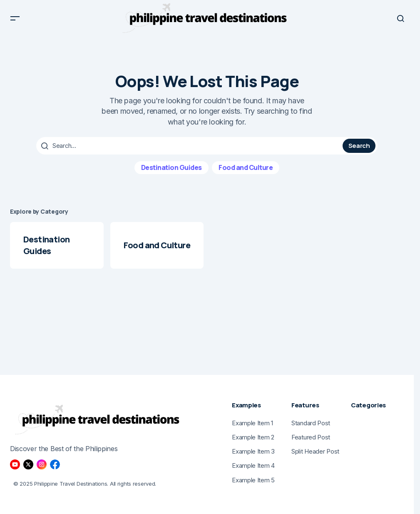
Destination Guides (171, 174)
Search (359, 152)
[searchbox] (190, 152)
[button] (15, 22)
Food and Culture (246, 174)
